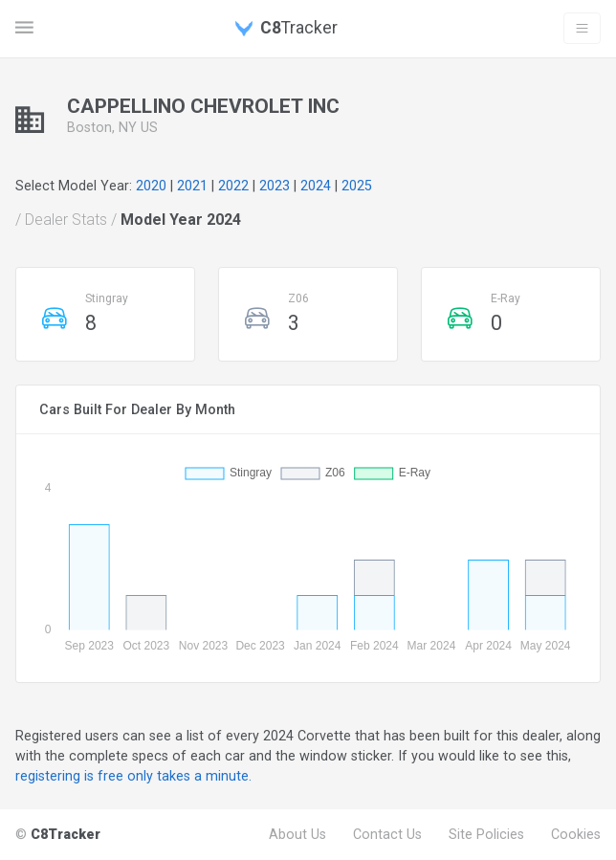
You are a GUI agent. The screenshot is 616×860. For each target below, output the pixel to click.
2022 (233, 186)
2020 (151, 186)
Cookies (576, 834)
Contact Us (387, 834)
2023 (275, 186)
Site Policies (486, 834)
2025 (357, 186)
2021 (192, 186)
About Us (297, 834)
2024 (316, 186)
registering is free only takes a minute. (133, 776)
